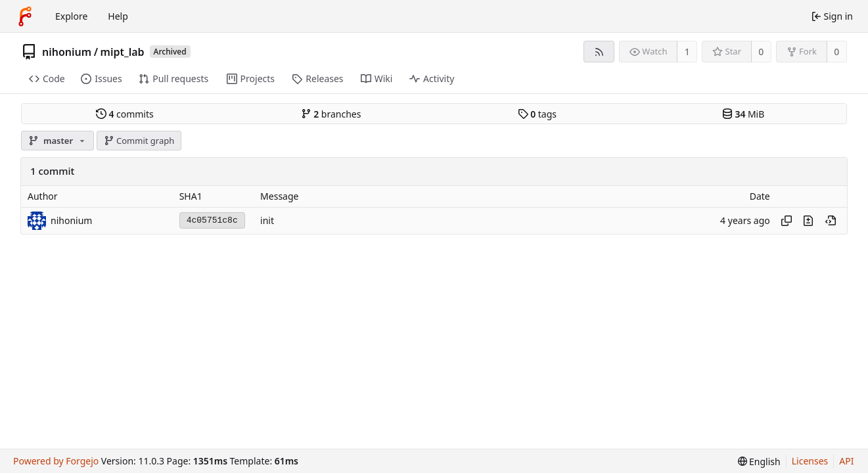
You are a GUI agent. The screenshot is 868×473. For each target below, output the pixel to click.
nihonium (67, 52)
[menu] (759, 462)
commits (125, 114)
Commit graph (139, 141)
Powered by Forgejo (56, 461)
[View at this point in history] (831, 221)
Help (118, 16)
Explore (71, 16)
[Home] (25, 16)
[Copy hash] (787, 221)
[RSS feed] (599, 52)
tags (537, 114)
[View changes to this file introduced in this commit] (808, 221)
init (267, 220)
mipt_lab (123, 52)
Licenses (810, 461)
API (846, 461)
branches (331, 114)
